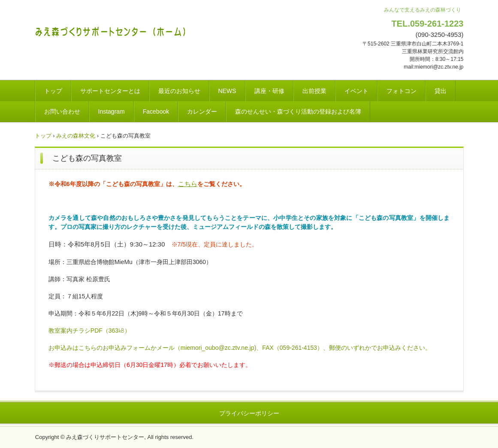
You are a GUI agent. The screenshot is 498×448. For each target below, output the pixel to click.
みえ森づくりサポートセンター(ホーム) (113, 30)
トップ (53, 91)
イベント (356, 91)
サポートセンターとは (110, 91)
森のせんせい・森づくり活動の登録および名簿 (298, 111)
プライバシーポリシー (249, 413)
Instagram (112, 111)
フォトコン (401, 91)
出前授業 (314, 91)
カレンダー (202, 111)
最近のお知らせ (179, 91)
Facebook (156, 111)
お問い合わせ (62, 111)
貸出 (441, 91)
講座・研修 (269, 91)
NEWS (227, 91)
